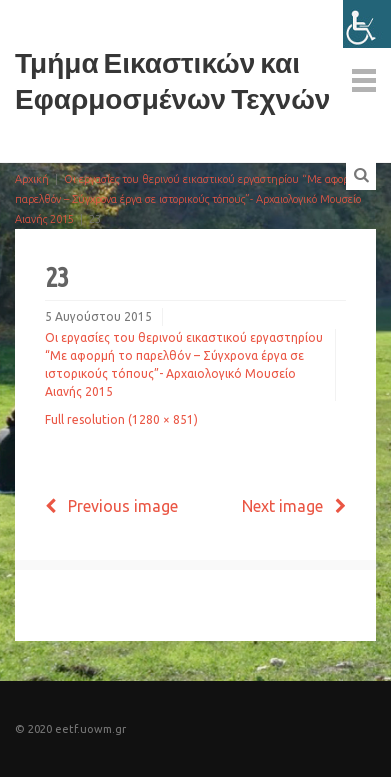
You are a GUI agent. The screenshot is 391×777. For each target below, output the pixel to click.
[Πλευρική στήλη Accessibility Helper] (367, 24)
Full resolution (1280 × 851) (121, 419)
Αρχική (32, 179)
